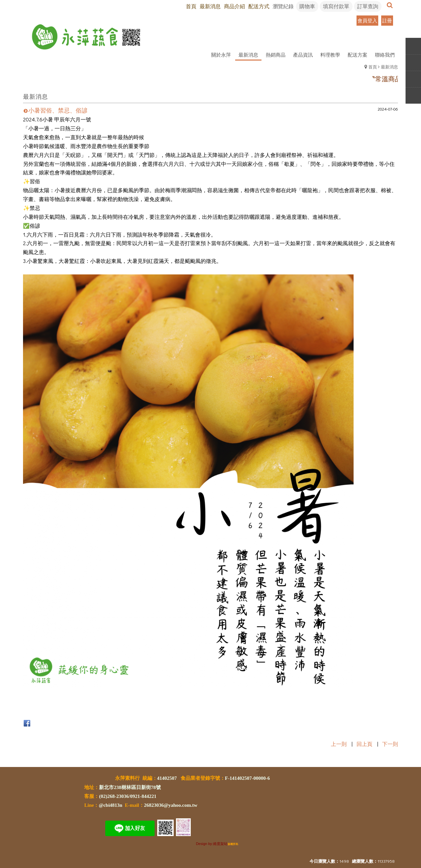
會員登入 (367, 20)
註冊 (387, 20)
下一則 (390, 744)
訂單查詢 (368, 6)
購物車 (307, 6)
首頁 (373, 67)
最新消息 (389, 67)
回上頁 (364, 744)
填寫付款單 (336, 6)
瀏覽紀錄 (283, 6)
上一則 (339, 744)
